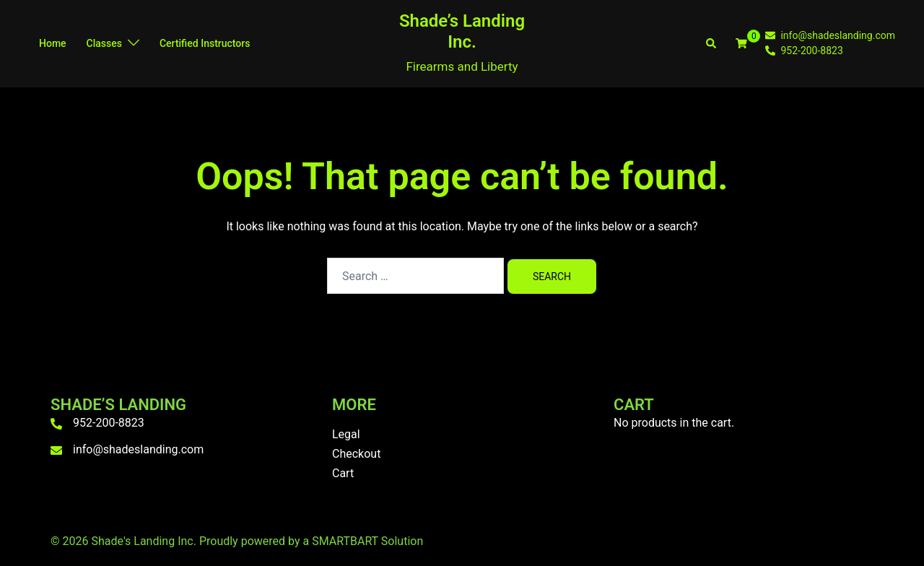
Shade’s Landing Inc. (462, 31)
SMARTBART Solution (367, 541)
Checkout (356, 454)
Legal (346, 434)
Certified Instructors (205, 43)
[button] (712, 43)
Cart (343, 473)
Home (53, 43)
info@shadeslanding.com (138, 449)
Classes (104, 43)
